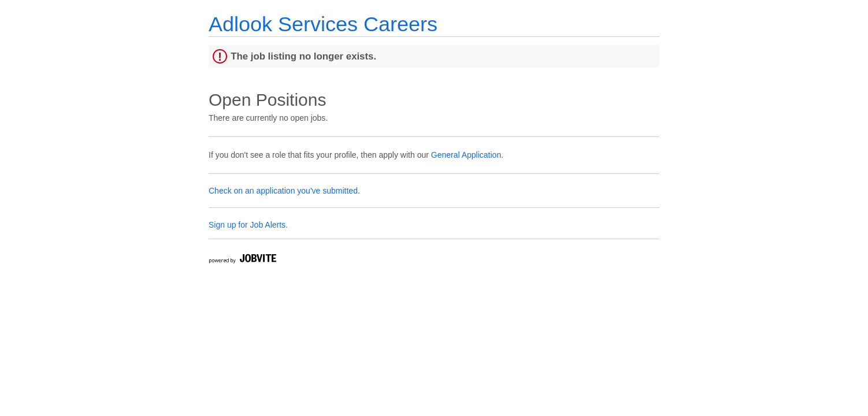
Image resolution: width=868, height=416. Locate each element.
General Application (466, 155)
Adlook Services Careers (323, 24)
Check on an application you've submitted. (284, 191)
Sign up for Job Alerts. (248, 225)
